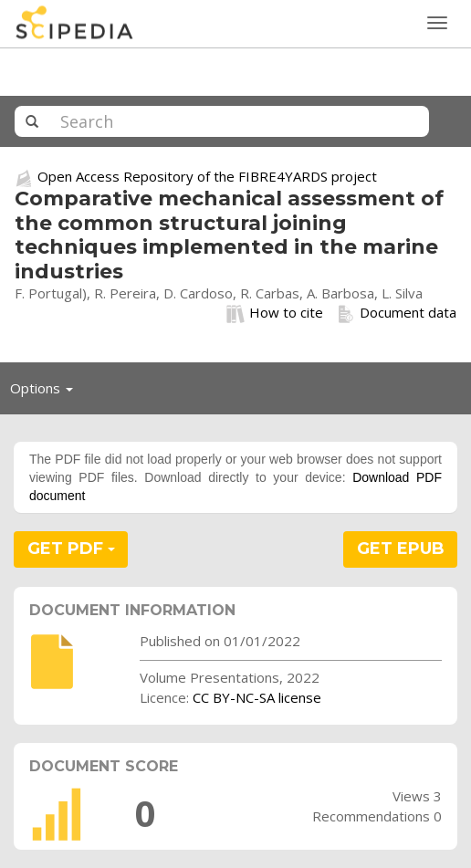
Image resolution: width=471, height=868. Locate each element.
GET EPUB (401, 549)
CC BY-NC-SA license (257, 697)
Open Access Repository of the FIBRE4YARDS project (207, 176)
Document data (397, 313)
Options (47, 392)
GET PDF (71, 549)
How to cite (275, 313)
